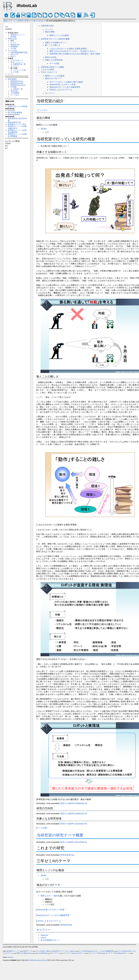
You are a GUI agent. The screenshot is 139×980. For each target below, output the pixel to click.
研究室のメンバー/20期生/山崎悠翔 (17, 131)
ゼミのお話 (12, 51)
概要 (12, 41)
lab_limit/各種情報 (15, 113)
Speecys (44, 935)
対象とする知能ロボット (56, 42)
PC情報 (14, 87)
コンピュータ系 (19, 70)
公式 (47, 132)
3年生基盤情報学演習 (19, 52)
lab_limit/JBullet (41, 953)
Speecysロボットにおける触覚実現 (65, 87)
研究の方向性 (51, 57)
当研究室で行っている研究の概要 (55, 39)
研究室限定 (12, 79)
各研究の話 (15, 45)
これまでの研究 (47, 70)
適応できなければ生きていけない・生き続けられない (73, 51)
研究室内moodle (17, 83)
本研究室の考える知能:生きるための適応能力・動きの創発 (75, 54)
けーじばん (15, 95)
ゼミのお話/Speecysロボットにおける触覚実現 (96, 951)
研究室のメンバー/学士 (17, 124)
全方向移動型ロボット (50, 940)
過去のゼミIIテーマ (53, 78)
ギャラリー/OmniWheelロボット (117, 953)
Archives (41, 21)
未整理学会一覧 (19, 64)
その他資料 (15, 93)
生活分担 (14, 91)
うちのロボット (17, 60)
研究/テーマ (28, 951)
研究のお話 (12, 39)
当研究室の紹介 (47, 26)
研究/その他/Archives (24, 953)
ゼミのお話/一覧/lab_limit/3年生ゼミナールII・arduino (55, 951)
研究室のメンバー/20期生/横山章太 (17, 127)
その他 (33, 21)
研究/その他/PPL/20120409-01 (74, 842)
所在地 (13, 37)
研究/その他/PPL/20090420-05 (74, 803)
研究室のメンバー (18, 35)
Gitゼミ (13, 56)
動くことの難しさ (53, 45)
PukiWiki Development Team (37, 960)
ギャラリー (15, 66)
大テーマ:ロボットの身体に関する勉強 (66, 82)
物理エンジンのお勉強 (59, 35)
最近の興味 (50, 32)
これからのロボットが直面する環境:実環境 (68, 49)
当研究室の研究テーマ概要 (52, 67)
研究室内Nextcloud (18, 85)
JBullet (43, 129)
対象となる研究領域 (54, 60)
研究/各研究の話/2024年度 (17, 119)
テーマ (13, 43)
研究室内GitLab (17, 81)
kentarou (10, 957)
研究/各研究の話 (14, 122)
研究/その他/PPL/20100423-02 (74, 824)
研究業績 (14, 47)
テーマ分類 (54, 64)
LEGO (43, 938)
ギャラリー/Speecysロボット (74, 953)
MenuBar (12, 111)
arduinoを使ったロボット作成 (62, 84)
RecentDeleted (14, 114)
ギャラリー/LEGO (95, 953)
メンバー (49, 29)
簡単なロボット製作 (49, 896)
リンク (11, 74)
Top (7, 27)
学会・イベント (17, 62)
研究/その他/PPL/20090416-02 (74, 814)
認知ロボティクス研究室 (13, 21)
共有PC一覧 (18, 89)
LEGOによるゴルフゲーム (61, 90)
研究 (27, 21)
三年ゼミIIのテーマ (49, 72)
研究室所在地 (66, 925)
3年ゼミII (14, 54)
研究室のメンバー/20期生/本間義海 (17, 135)
